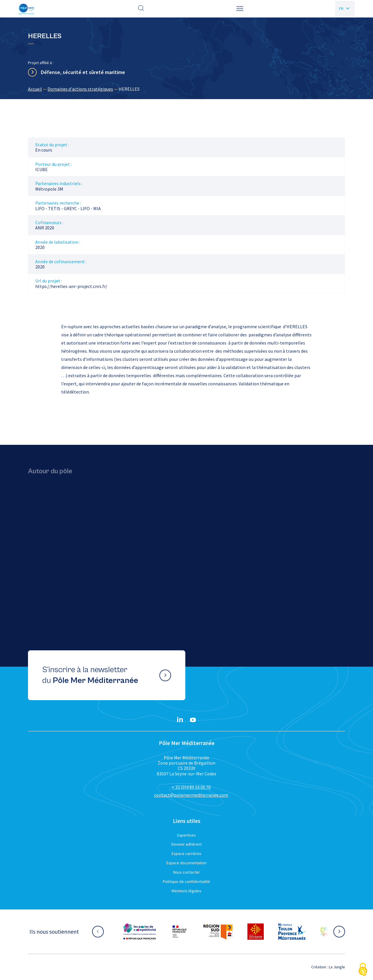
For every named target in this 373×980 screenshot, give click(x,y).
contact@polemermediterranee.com (191, 795)
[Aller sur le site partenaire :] (140, 932)
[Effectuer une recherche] (141, 9)
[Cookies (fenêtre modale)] (363, 970)
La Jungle (337, 967)
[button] (240, 9)
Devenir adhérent (186, 844)
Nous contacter (186, 872)
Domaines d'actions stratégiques (80, 89)
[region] (186, 89)
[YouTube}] (193, 720)
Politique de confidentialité (186, 881)
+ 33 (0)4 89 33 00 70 (191, 787)
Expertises (186, 835)
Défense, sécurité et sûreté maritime (83, 72)
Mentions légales (186, 891)
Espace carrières (186, 853)
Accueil (35, 89)
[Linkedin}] (180, 720)
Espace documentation (186, 863)
